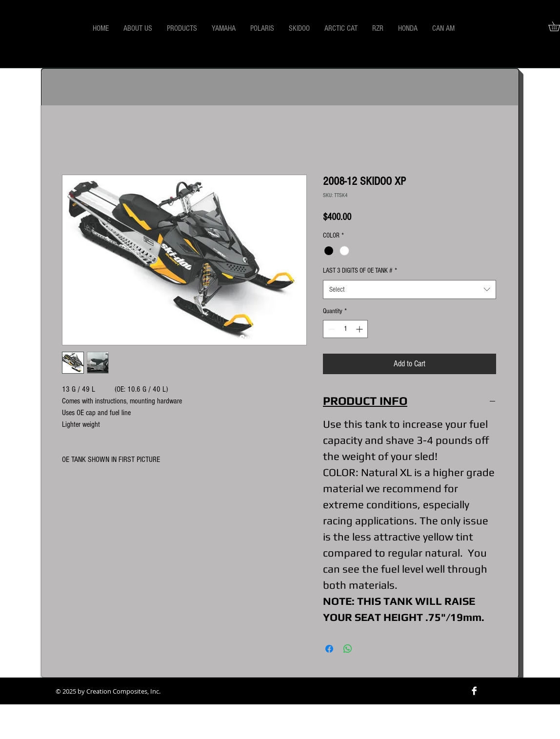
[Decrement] (330, 329)
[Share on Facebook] (329, 649)
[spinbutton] (345, 329)
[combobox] (410, 290)
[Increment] (360, 329)
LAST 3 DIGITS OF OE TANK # (360, 271)
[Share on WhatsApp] (348, 649)
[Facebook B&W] (474, 691)
